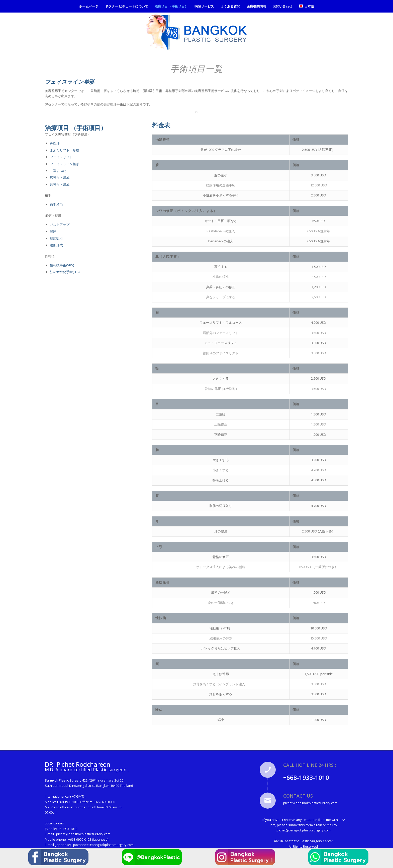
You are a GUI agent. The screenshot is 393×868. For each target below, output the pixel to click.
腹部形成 (56, 245)
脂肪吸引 (56, 238)
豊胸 (53, 231)
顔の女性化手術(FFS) (65, 272)
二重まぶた (58, 171)
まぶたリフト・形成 (65, 150)
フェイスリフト (61, 157)
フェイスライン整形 (65, 164)
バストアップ (60, 225)
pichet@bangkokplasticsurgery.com (83, 834)
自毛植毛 (56, 204)
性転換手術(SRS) (62, 265)
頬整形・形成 (60, 184)
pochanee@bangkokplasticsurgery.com (103, 845)
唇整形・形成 (60, 177)
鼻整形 (55, 143)
